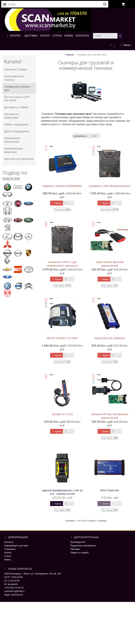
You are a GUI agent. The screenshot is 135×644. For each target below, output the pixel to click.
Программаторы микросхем (13, 150)
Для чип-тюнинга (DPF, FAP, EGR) (17, 99)
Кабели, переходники (16, 124)
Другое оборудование (17, 131)
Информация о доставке (16, 546)
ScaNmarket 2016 (112, 609)
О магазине (10, 549)
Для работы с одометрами (12, 116)
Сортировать (81, 136)
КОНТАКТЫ (82, 36)
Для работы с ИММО (16, 107)
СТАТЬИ (57, 36)
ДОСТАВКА (31, 36)
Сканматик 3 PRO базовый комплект (110, 186)
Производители (78, 542)
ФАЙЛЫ (69, 36)
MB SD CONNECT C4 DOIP (62, 338)
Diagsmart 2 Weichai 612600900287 (62, 186)
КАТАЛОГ (14, 36)
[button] (113, 45)
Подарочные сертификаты (83, 546)
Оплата (8, 553)
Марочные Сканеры (16, 69)
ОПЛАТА (45, 36)
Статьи (8, 556)
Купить (57, 203)
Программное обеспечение (12, 140)
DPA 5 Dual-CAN (110, 490)
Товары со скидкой (79, 553)
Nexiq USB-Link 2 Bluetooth (110, 338)
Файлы (8, 560)
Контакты (9, 542)
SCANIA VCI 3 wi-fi (62, 414)
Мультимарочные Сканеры (14, 78)
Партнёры (75, 549)
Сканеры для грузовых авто (17, 88)
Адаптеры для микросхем (19, 159)
